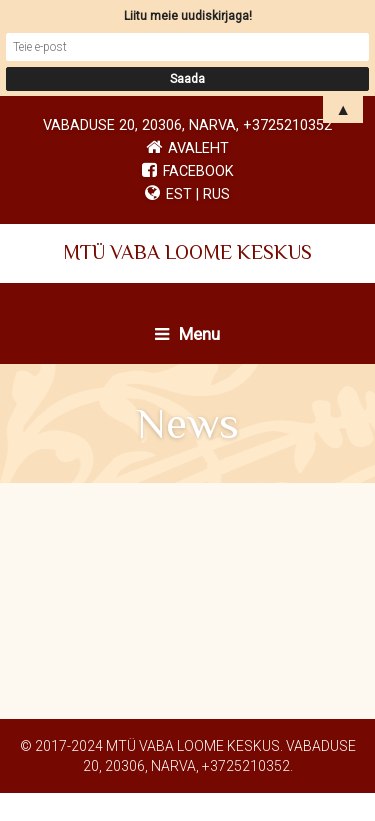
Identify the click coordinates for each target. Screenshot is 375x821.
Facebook (188, 171)
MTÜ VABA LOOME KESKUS (187, 252)
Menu (187, 334)
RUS (216, 194)
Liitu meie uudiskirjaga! (188, 16)
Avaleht (198, 148)
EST (179, 194)
